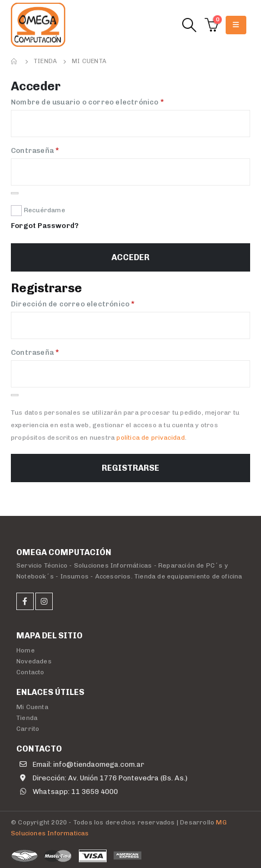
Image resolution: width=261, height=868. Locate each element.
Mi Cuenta (32, 707)
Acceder (130, 257)
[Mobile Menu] (236, 25)
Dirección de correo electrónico (94, 303)
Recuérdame (45, 210)
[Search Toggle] (189, 25)
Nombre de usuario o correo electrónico (108, 101)
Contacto (30, 672)
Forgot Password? (45, 226)
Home (26, 650)
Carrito (28, 729)
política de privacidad (150, 438)
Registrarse (130, 468)
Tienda (27, 718)
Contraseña (56, 150)
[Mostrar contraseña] (15, 193)
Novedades (34, 661)
